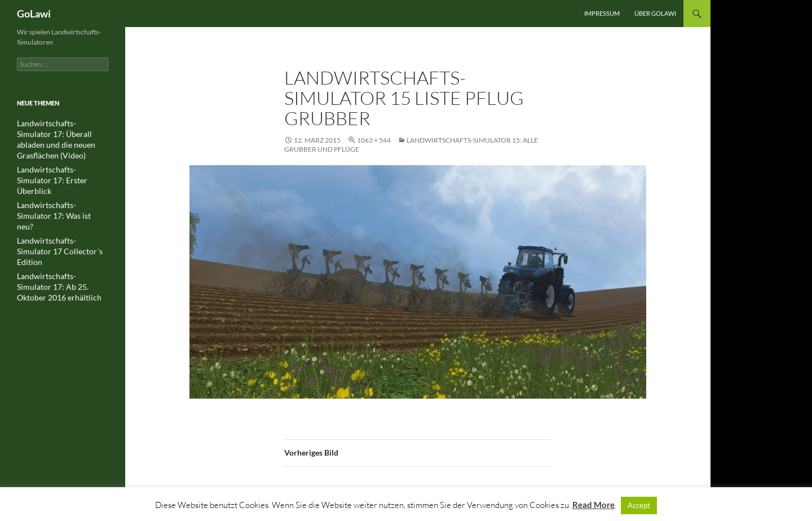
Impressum (602, 13)
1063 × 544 (374, 140)
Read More (593, 505)
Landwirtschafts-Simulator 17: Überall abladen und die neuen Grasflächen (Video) (62, 133)
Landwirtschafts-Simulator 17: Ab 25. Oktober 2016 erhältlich (61, 238)
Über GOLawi (655, 13)
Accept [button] (639, 505)
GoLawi (34, 14)
